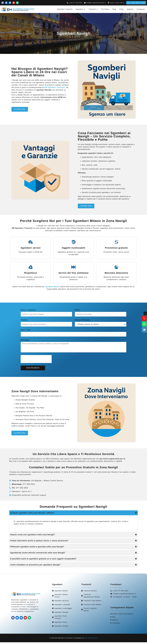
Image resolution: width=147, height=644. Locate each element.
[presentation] (36, 361)
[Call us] (144, 318)
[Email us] (144, 330)
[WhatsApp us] (144, 324)
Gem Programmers (91, 640)
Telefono (24, 322)
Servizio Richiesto (83, 322)
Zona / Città (26, 332)
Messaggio (25, 342)
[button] (136, 3)
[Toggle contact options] (145, 313)
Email (77, 312)
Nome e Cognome (28, 312)
